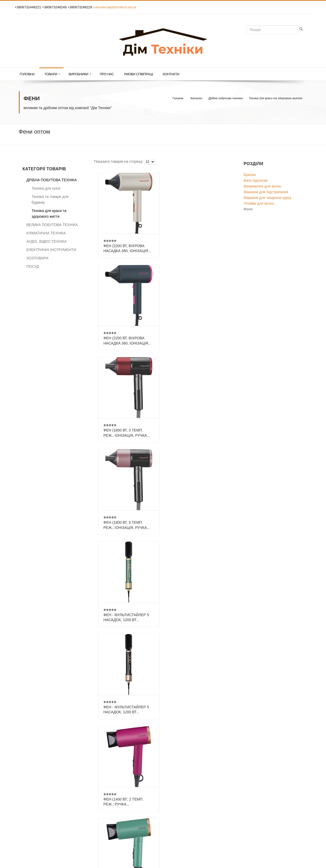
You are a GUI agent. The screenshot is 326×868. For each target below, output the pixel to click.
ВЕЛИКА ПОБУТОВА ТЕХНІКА (52, 225)
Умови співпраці (138, 74)
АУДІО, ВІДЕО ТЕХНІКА (47, 241)
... (175, 731)
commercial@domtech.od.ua (115, 7)
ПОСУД (33, 266)
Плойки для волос (259, 203)
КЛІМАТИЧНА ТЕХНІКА (46, 233)
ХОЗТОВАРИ (37, 258)
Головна (27, 74)
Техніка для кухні (46, 188)
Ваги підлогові (256, 180)
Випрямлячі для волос (263, 186)
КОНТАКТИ (32, 792)
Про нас (107, 74)
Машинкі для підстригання (266, 192)
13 (184, 731)
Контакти (171, 74)
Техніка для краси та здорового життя (275, 98)
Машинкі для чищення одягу (268, 198)
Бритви (250, 175)
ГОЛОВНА (31, 776)
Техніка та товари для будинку (50, 199)
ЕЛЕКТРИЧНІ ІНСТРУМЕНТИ (51, 250)
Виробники (80, 74)
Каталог (196, 98)
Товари (52, 74)
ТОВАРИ (30, 784)
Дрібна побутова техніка (225, 98)
